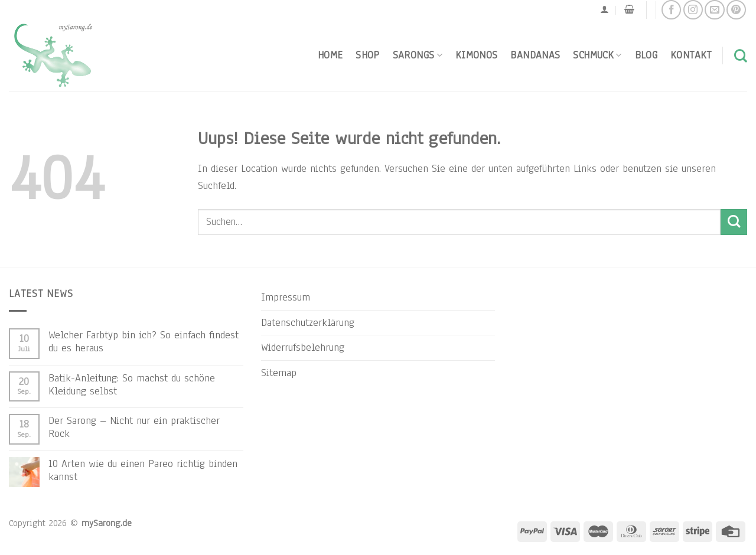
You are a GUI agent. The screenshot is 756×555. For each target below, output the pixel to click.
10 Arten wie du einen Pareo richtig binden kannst (143, 470)
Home (330, 55)
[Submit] (734, 222)
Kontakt (691, 55)
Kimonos (477, 55)
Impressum (286, 297)
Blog (646, 55)
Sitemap (279, 373)
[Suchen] (741, 56)
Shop (367, 55)
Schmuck (597, 55)
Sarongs (418, 55)
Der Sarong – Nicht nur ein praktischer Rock (134, 427)
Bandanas (535, 55)
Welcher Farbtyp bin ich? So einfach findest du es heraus (144, 341)
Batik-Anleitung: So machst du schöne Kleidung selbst (132, 384)
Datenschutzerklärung (308, 322)
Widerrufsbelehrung (303, 347)
